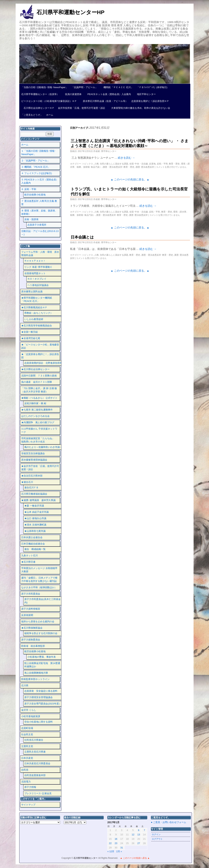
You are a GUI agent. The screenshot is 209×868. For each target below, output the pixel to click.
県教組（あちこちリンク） (38, 313)
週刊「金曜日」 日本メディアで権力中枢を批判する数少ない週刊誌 (39, 579)
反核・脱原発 (31, 219)
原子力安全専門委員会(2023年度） (43, 704)
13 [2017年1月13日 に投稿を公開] (139, 835)
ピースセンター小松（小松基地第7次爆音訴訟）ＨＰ (49, 101)
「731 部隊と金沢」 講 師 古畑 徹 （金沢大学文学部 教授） (39, 390)
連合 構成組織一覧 (35, 549)
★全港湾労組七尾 (31, 338)
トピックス (88, 164)
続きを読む (126, 158)
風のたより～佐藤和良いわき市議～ (43, 447)
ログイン (156, 834)
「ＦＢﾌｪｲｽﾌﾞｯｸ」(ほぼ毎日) (152, 87)
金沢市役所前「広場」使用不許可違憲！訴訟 (82, 108)
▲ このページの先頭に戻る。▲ (130, 180)
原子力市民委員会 (31, 594)
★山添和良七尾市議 (35, 531)
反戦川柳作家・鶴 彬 (35, 403)
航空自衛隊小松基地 (35, 195)
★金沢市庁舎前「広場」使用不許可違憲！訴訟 (40, 468)
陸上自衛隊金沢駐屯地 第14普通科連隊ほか (42, 665)
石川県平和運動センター (86, 858)
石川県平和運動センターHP (71, 12)
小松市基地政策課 (31, 716)
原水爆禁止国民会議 (32, 291)
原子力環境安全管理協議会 (38, 697)
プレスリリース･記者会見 (38, 793)
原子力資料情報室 (31, 609)
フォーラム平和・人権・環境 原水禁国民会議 (40, 254)
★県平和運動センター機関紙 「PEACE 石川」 (37, 299)
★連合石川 (27, 482)
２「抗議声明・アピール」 (35, 161)
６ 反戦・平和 (29, 189)
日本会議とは (82, 237)
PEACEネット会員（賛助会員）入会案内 (108, 94)
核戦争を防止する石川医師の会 (41, 633)
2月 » (119, 851)
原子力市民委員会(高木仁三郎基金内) (42, 601)
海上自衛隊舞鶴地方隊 (36, 673)
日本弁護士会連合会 (32, 537)
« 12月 (111, 851)
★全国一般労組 (30, 332)
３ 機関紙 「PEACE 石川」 (36, 167)
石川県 (25, 685)
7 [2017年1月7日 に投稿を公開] (144, 830)
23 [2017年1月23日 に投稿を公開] (116, 843)
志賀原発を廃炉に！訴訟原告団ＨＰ (150, 101)
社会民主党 (27, 734)
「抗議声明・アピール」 (85, 87)
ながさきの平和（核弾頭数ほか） (39, 587)
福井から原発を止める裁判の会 (38, 621)
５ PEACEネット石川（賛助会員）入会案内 (40, 181)
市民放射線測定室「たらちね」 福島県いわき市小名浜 (40, 440)
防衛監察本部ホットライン (35, 679)
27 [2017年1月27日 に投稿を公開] (139, 843)
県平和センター (109, 151)
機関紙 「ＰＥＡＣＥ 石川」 (117, 87)
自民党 (25, 770)
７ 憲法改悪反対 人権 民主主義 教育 (39, 203)
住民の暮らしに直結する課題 (114, 164)
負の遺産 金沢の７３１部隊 (37, 382)
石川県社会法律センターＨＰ (38, 108)
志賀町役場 (27, 728)
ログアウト (157, 839)
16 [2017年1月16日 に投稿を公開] (116, 839)
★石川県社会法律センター (35, 369)
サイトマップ (28, 805)
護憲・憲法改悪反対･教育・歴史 (119, 167)
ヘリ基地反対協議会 (38, 285)
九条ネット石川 (30, 555)
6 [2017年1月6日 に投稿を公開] (139, 830)
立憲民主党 (27, 746)
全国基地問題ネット (35, 273)
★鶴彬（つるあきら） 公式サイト (39, 398)
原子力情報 (30, 787)
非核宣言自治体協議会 (33, 453)
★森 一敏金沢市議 (34, 506)
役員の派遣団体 (72, 94)
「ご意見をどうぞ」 (32, 115)
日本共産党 (27, 758)
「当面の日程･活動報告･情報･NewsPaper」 (45, 87)
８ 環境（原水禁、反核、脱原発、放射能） (39, 212)
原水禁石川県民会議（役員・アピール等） (104, 101)
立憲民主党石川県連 (35, 752)
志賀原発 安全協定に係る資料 (41, 691)
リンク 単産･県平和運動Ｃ (38, 267)
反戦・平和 (162, 164)
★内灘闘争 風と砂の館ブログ (38, 422)
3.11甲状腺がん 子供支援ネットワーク (39, 430)
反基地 (152, 164)
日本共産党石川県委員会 (37, 763)
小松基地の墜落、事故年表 (42, 657)
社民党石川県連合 (34, 740)
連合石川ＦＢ (31, 487)
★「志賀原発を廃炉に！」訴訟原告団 (40, 356)
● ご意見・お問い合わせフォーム (168, 822)
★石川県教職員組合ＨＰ (34, 307)
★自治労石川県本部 (32, 476)
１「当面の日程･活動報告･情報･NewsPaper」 (38, 153)
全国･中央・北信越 (139, 164)
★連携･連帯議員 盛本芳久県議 (38, 500)
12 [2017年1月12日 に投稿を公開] (133, 835)
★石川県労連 (28, 562)
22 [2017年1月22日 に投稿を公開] (110, 843)
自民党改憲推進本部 (35, 775)
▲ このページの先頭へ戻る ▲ (135, 858)
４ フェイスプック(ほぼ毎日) (36, 173)
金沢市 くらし (29, 710)
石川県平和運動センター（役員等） (40, 94)
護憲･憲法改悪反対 (145, 167)
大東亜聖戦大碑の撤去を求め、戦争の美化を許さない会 (139, 108)
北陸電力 (26, 782)
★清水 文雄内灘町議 (35, 525)
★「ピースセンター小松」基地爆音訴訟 (40, 346)
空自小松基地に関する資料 (38, 722)
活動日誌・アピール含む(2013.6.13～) (40, 233)
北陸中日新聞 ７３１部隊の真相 (39, 376)
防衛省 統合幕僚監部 (33, 646)
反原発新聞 (27, 615)
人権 (96, 164)
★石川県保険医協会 (32, 628)
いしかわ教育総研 (34, 319)
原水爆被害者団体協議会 (34, 460)
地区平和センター (145, 94)
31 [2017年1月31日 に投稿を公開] (122, 848)
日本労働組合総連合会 (33, 544)
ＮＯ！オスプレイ (37, 279)
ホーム (50, 115)
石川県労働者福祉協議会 (34, 494)
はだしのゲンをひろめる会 (35, 416)
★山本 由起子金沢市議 (36, 512)
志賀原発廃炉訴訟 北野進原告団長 (43, 363)
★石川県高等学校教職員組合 (37, 326)
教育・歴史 (174, 164)
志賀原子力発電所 (37, 225)
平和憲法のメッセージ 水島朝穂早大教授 (39, 570)
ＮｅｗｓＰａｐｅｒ (35, 261)
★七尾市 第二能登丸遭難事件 (37, 410)
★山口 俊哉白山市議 (35, 518)
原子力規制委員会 (31, 640)
